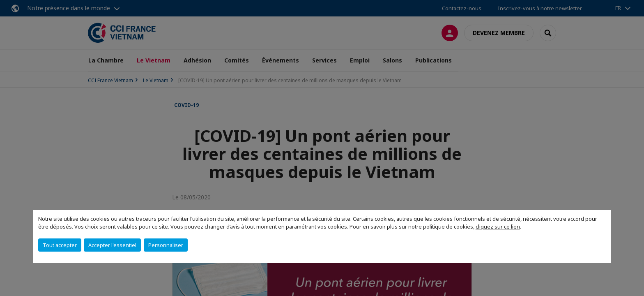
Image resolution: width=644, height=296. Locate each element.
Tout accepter (60, 245)
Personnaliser (166, 245)
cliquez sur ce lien (498, 227)
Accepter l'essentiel (112, 245)
